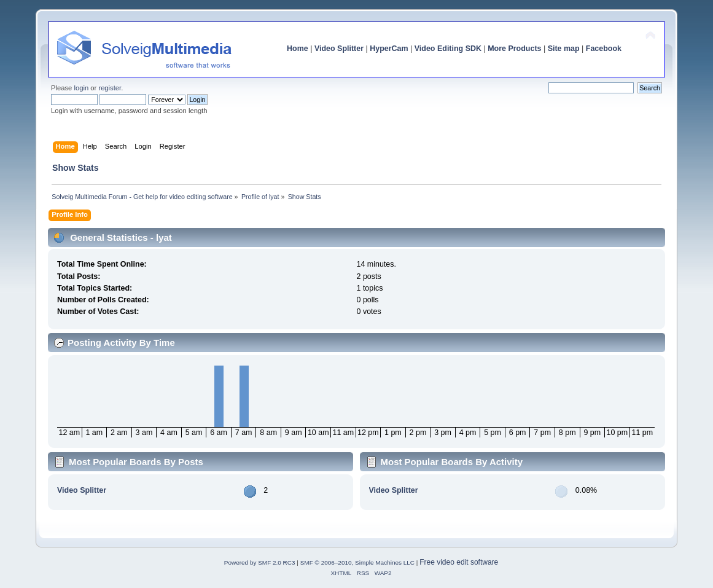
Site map (564, 49)
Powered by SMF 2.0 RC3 (260, 563)
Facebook (604, 49)
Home (298, 49)
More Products (514, 49)
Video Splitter (339, 49)
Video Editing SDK (448, 49)
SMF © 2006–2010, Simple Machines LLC (357, 563)
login (81, 88)
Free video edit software (459, 562)
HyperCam (389, 49)
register (110, 88)
